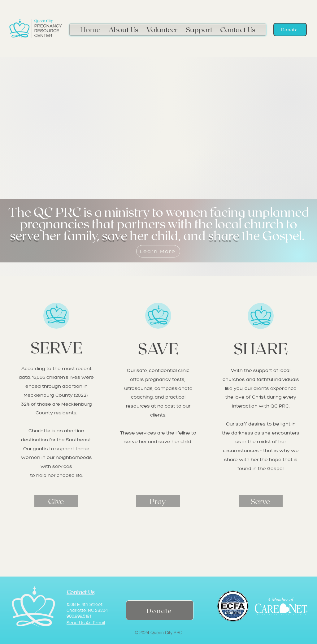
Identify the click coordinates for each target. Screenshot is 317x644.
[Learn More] (158, 251)
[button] (123, 28)
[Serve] (261, 501)
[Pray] (158, 501)
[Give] (56, 501)
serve (25, 235)
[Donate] (290, 30)
